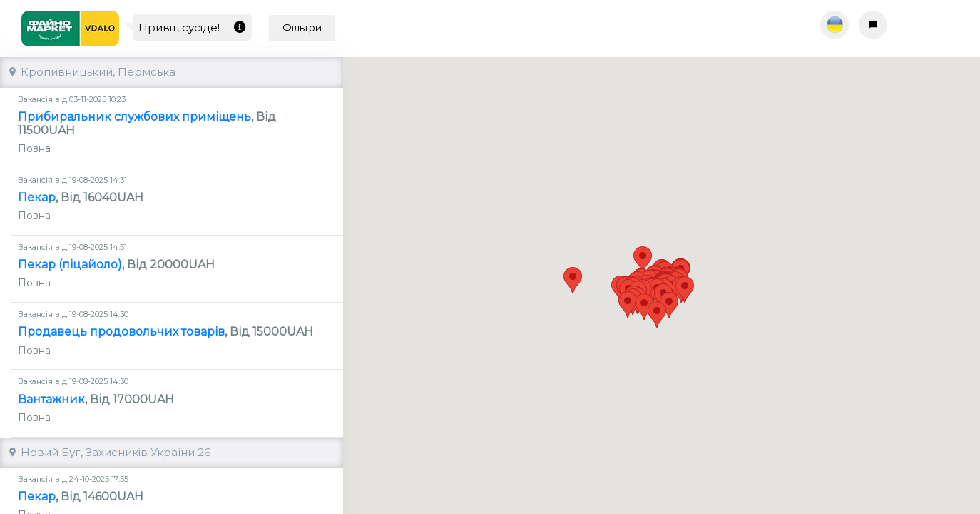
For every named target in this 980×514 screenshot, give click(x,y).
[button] (629, 292)
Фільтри (302, 28)
